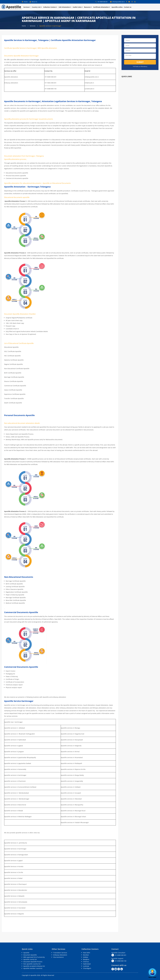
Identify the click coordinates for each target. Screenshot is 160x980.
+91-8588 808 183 (119, 961)
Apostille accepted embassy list (34, 966)
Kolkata (86, 957)
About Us (34, 2)
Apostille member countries (33, 968)
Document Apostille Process (33, 962)
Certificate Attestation (102, 7)
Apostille (26, 953)
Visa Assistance (58, 957)
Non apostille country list (32, 964)
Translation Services (60, 953)
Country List (37, 7)
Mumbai (86, 955)
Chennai (86, 962)
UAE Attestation (65, 7)
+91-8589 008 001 (102, 2)
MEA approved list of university (34, 957)
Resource (88, 7)
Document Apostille (30, 955)
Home (25, 2)
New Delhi (87, 953)
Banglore (86, 959)
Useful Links (78, 7)
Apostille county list (30, 959)
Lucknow (86, 966)
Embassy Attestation (60, 955)
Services (27, 7)
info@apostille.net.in (118, 2)
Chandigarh (87, 968)
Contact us (128, 7)
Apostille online (117, 7)
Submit (140, 62)
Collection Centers (50, 7)
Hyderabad (87, 964)
